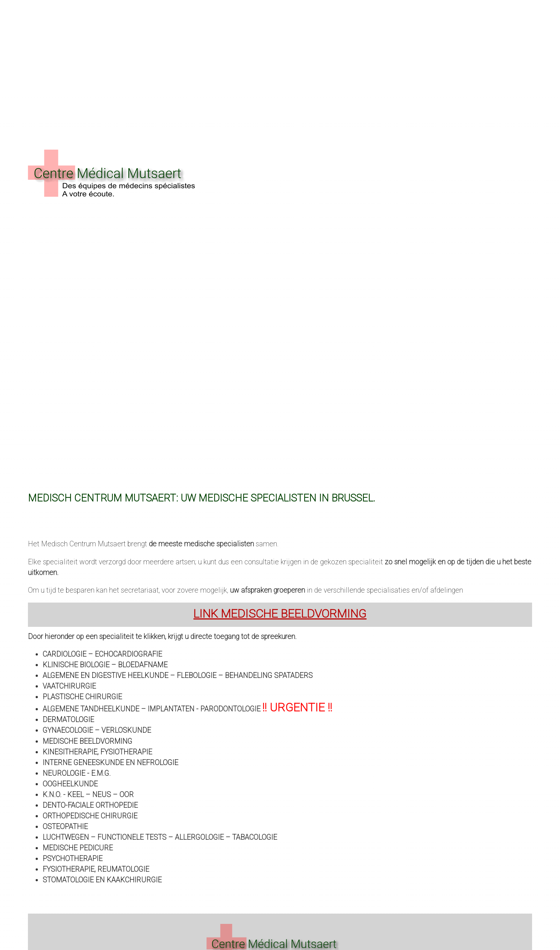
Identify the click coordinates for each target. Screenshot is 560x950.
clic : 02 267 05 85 (438, 56)
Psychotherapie (73, 859)
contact (92, 56)
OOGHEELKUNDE (70, 784)
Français (518, 56)
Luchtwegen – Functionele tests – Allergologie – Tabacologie (160, 837)
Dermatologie (68, 720)
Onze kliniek (49, 56)
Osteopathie (65, 827)
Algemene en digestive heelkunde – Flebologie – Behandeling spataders (178, 676)
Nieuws (126, 56)
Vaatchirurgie (69, 686)
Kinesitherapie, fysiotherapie (97, 752)
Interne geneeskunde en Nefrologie (110, 763)
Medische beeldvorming (87, 741)
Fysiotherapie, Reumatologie (96, 869)
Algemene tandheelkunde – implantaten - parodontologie (187, 709)
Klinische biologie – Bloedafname (105, 665)
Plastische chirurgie (82, 697)
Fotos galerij (169, 56)
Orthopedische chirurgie (90, 816)
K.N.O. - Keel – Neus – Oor (88, 795)
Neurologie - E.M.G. (77, 773)
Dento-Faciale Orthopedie (90, 805)
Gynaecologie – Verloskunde (97, 730)
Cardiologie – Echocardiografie (102, 654)
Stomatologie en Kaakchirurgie (102, 880)
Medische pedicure (78, 848)
